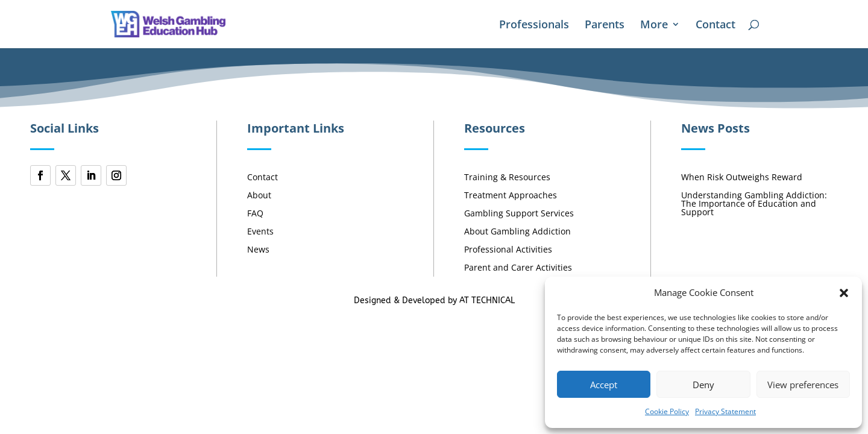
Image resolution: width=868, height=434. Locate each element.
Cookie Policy (667, 411)
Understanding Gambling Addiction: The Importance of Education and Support (754, 204)
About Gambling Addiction (517, 232)
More (654, 26)
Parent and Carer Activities (518, 268)
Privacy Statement (725, 411)
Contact (715, 26)
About (259, 196)
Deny (703, 385)
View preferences (803, 385)
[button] (844, 293)
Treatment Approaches (511, 196)
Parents (605, 26)
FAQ (255, 214)
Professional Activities (508, 250)
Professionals (534, 26)
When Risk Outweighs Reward (742, 178)
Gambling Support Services (519, 214)
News (258, 250)
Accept (604, 385)
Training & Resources (507, 178)
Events (260, 232)
